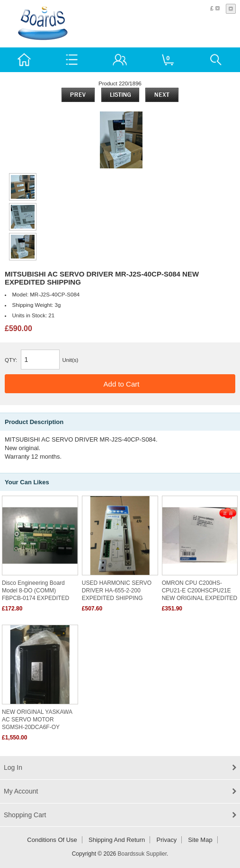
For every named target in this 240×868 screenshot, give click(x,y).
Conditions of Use (52, 840)
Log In (13, 767)
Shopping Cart (25, 815)
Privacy (167, 840)
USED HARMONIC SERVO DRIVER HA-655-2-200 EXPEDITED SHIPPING (117, 591)
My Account (21, 791)
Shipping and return (117, 840)
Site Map (200, 840)
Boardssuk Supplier (142, 854)
